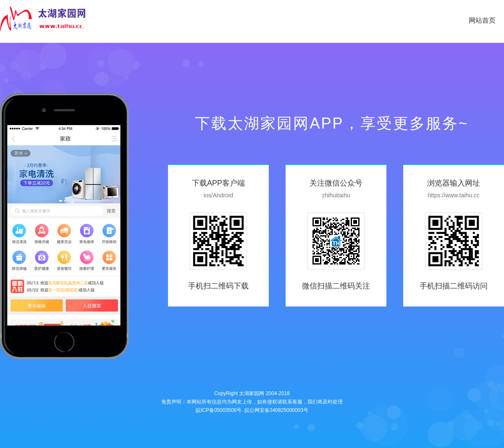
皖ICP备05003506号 (219, 410)
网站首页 (482, 20)
